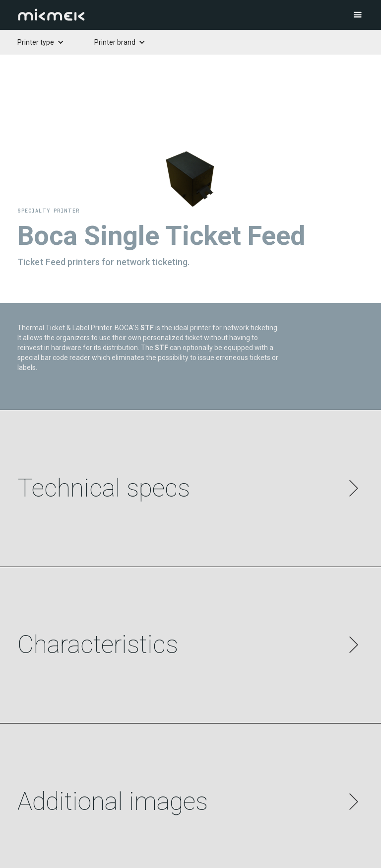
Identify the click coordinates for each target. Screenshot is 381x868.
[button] (339, 15)
